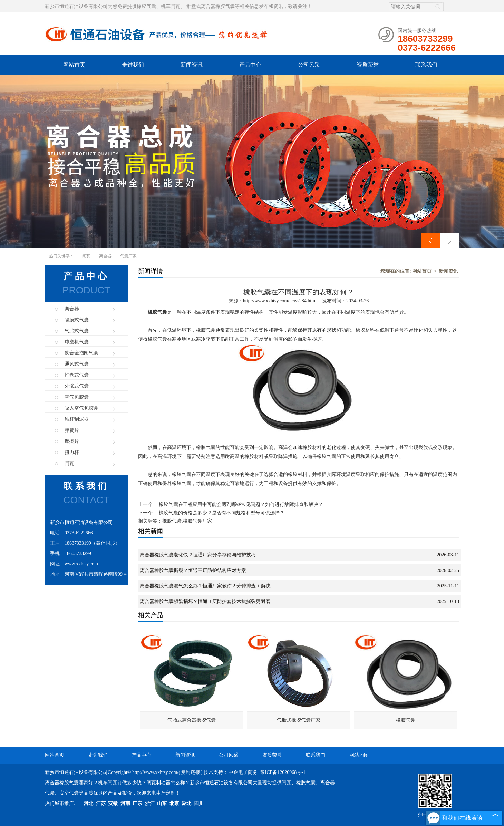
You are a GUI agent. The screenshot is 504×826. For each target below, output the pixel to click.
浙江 (150, 803)
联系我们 (426, 65)
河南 (125, 803)
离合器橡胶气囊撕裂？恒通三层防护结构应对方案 (193, 570)
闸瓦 (86, 256)
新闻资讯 (192, 65)
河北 (88, 803)
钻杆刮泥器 (77, 419)
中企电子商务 (243, 772)
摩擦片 (72, 441)
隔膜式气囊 (77, 320)
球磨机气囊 (77, 342)
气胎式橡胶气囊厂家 (299, 720)
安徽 (113, 803)
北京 (174, 803)
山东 (162, 803)
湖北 (186, 803)
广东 (137, 803)
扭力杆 (72, 452)
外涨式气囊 (77, 386)
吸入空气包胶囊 (81, 408)
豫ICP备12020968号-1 (283, 772)
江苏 (101, 803)
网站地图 (359, 755)
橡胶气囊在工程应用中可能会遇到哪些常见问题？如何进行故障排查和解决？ (240, 504)
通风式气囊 (77, 364)
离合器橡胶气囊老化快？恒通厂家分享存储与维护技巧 (198, 555)
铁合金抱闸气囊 (81, 353)
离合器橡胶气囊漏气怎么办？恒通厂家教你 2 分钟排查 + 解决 (205, 586)
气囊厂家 (128, 256)
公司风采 (309, 65)
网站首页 (74, 65)
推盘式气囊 (77, 375)
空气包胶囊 (77, 397)
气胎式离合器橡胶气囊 (192, 720)
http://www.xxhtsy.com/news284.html (280, 301)
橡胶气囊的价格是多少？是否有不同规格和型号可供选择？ (221, 513)
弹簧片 (72, 430)
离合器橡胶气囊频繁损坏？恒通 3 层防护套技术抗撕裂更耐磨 (205, 601)
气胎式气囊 (77, 331)
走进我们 (133, 65)
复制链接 (191, 772)
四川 (199, 803)
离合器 (105, 256)
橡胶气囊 (406, 720)
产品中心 (250, 65)
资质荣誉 (368, 65)
